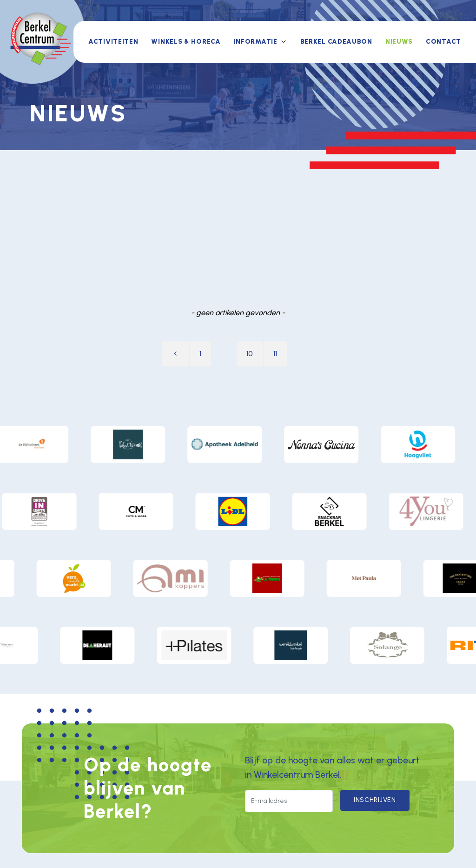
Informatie (256, 42)
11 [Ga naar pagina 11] (275, 354)
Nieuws (399, 42)
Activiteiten (113, 42)
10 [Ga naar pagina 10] (250, 354)
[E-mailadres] (289, 801)
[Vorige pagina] (175, 354)
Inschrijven (375, 800)
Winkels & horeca (186, 42)
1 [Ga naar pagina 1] (200, 354)
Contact (443, 42)
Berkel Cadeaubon (336, 42)
